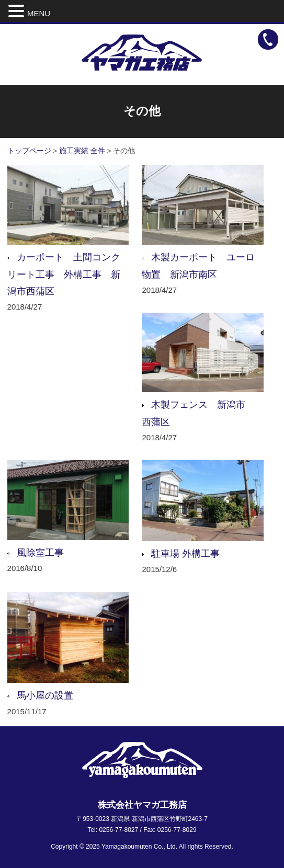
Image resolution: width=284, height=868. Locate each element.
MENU (39, 13)
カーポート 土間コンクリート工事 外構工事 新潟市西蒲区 (64, 274)
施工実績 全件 (82, 151)
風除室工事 (40, 553)
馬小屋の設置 (45, 695)
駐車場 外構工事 (185, 554)
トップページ (29, 151)
